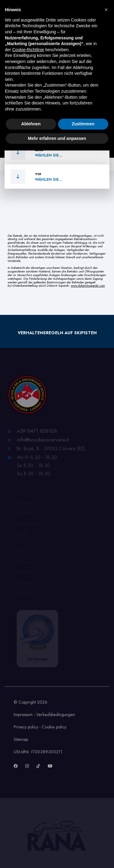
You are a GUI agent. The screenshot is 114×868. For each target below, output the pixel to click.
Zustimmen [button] (83, 124)
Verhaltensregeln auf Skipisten (57, 333)
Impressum (23, 715)
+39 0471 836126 (37, 432)
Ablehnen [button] (31, 124)
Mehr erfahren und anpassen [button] (57, 138)
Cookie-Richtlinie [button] (28, 50)
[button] (106, 10)
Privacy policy (26, 727)
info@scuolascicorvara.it (43, 441)
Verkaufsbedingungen (56, 715)
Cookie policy (54, 727)
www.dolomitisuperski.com (88, 286)
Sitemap (21, 739)
